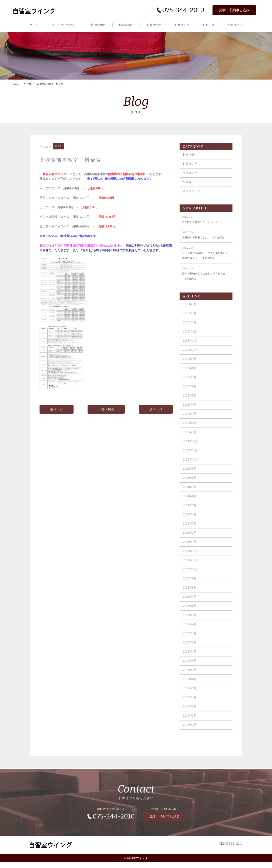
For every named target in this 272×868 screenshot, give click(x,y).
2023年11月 (192, 570)
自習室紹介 (127, 25)
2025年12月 (193, 341)
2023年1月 (192, 661)
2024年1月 (192, 551)
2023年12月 (193, 561)
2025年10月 (193, 359)
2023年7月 (192, 606)
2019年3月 (192, 716)
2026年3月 (192, 314)
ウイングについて (64, 25)
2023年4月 (192, 634)
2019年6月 (192, 689)
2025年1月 (192, 442)
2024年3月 (192, 533)
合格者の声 (154, 25)
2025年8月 (192, 378)
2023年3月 (192, 643)
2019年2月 (192, 725)
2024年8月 (192, 487)
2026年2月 (192, 323)
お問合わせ (235, 25)
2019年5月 (192, 698)
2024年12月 (193, 451)
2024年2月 (192, 542)
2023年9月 (192, 588)
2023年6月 (192, 615)
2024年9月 (192, 478)
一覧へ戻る (107, 419)
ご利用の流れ (97, 25)
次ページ (156, 419)
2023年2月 (192, 652)
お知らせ (209, 25)
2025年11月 (192, 350)
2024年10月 (193, 469)
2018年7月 (192, 734)
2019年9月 (192, 670)
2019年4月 (192, 707)
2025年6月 (192, 396)
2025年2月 (192, 433)
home (15, 89)
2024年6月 (192, 506)
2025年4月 (192, 414)
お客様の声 (182, 25)
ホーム (34, 25)
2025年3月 (192, 423)
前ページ (58, 419)
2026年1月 (192, 332)
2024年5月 (192, 515)
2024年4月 (192, 524)
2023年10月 (193, 579)
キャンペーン (193, 201)
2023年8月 (192, 597)
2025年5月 (192, 405)
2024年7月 (192, 497)
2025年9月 (192, 368)
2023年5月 (192, 625)
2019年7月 (192, 679)
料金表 (28, 89)
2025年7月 (192, 387)
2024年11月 (192, 460)
